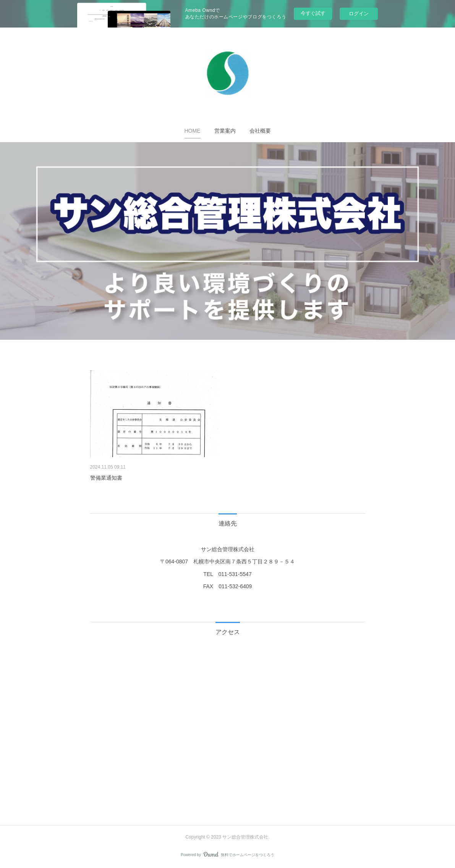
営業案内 (225, 131)
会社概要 (260, 131)
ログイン (359, 14)
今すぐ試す (313, 13)
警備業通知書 (106, 478)
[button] (193, 131)
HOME (193, 131)
